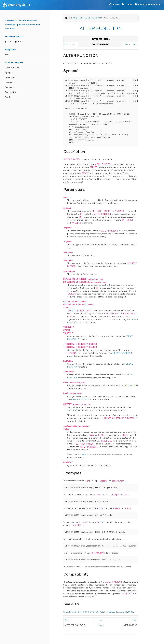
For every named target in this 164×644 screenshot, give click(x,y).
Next (135, 44)
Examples (9, 87)
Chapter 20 (84, 455)
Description (10, 78)
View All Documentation (149, 4)
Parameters (10, 82)
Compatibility (10, 92)
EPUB (20, 42)
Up (73, 44)
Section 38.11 (73, 410)
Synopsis (9, 73)
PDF (10, 42)
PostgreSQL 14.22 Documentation (87, 18)
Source (116, 4)
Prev (67, 44)
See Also (9, 97)
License (129, 4)
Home (7, 55)
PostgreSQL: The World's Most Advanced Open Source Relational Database (22, 25)
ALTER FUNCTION (12, 68)
